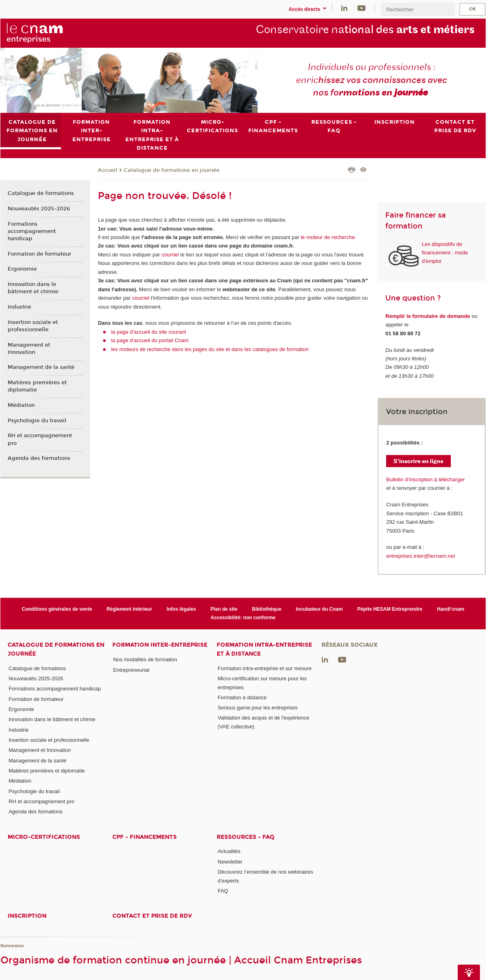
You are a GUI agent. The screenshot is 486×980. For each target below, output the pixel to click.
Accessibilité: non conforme (243, 618)
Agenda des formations (39, 458)
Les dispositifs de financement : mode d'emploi (445, 253)
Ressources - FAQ (246, 837)
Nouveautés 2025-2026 (39, 209)
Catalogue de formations (41, 194)
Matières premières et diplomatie (37, 386)
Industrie (19, 307)
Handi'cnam (451, 609)
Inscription (27, 916)
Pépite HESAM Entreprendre (390, 609)
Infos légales (181, 609)
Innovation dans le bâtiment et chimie (33, 288)
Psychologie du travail (37, 421)
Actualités (229, 852)
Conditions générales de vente (57, 609)
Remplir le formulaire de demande (428, 316)
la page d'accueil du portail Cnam (150, 341)
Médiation (21, 405)
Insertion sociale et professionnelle (33, 326)
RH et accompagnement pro (40, 440)
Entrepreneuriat (131, 670)
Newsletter (230, 862)
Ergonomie (22, 269)
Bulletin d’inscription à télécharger (425, 479)
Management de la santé (41, 368)
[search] (418, 10)
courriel (170, 255)
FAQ (223, 891)
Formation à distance (242, 697)
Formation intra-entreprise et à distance (264, 650)
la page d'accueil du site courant (149, 332)
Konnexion (12, 946)
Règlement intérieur (130, 609)
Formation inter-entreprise (160, 645)
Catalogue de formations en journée (172, 170)
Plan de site (224, 609)
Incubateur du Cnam (319, 609)
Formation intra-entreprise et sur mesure (265, 668)
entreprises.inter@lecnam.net (420, 556)
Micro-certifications (44, 837)
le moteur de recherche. (328, 237)
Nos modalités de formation (145, 660)
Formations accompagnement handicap (32, 231)
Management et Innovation (29, 349)
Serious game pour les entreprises (258, 708)
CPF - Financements (145, 837)
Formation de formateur (39, 254)
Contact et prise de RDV (152, 916)
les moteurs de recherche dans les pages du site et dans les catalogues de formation (210, 349)
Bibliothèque (267, 609)
